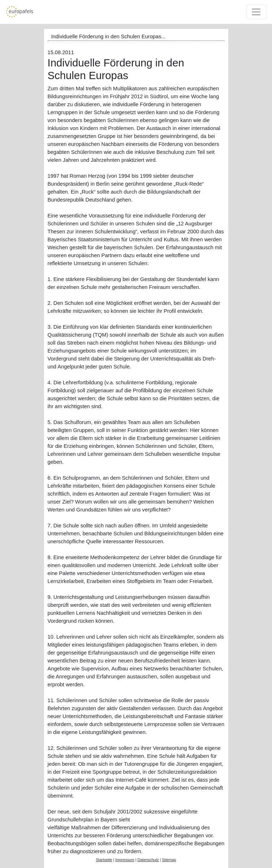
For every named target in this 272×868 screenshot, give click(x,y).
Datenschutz (148, 860)
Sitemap (169, 860)
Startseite (104, 860)
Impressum (125, 860)
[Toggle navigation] (256, 12)
